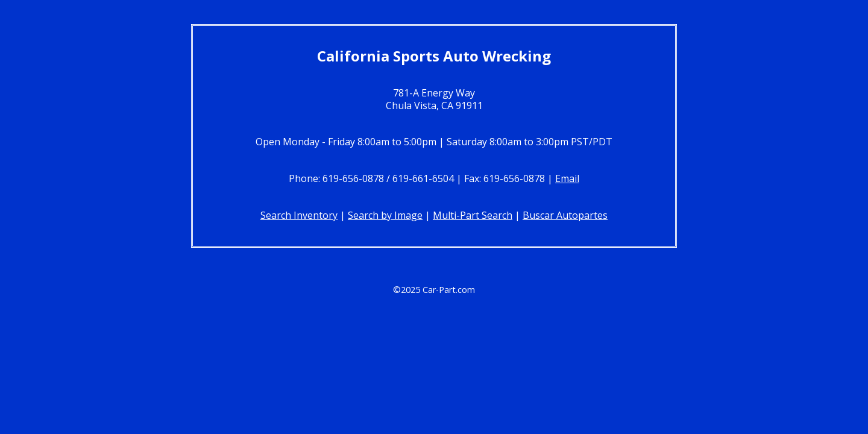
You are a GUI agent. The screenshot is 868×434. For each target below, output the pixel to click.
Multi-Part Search (473, 215)
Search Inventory (299, 215)
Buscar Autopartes (565, 215)
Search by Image (385, 215)
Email (567, 178)
